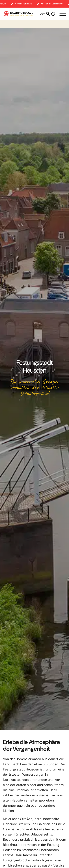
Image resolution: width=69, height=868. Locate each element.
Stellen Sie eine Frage (53, 14)
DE (41, 14)
